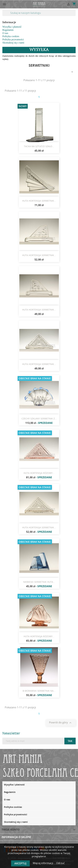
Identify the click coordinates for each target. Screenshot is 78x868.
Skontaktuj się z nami (13, 43)
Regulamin (8, 30)
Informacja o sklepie (16, 837)
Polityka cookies (11, 36)
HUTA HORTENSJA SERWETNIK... (39, 201)
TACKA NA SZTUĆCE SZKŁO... (39, 146)
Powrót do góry (61, 723)
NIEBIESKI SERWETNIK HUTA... (39, 582)
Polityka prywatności (13, 39)
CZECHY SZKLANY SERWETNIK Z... (39, 419)
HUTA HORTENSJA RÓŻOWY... (39, 473)
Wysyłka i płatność (12, 27)
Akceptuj (20, 863)
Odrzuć (60, 863)
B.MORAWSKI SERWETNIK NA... (39, 691)
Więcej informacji (43, 863)
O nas (5, 33)
